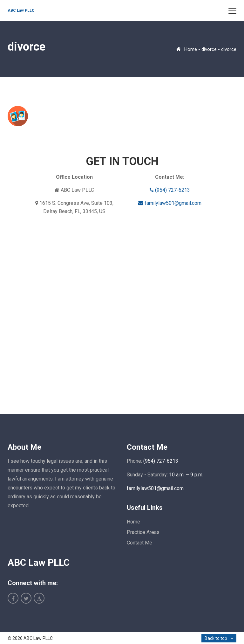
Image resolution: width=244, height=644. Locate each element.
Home (191, 49)
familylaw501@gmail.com (170, 203)
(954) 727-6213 (170, 190)
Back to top (216, 638)
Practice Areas (143, 532)
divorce (209, 49)
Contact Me (139, 543)
